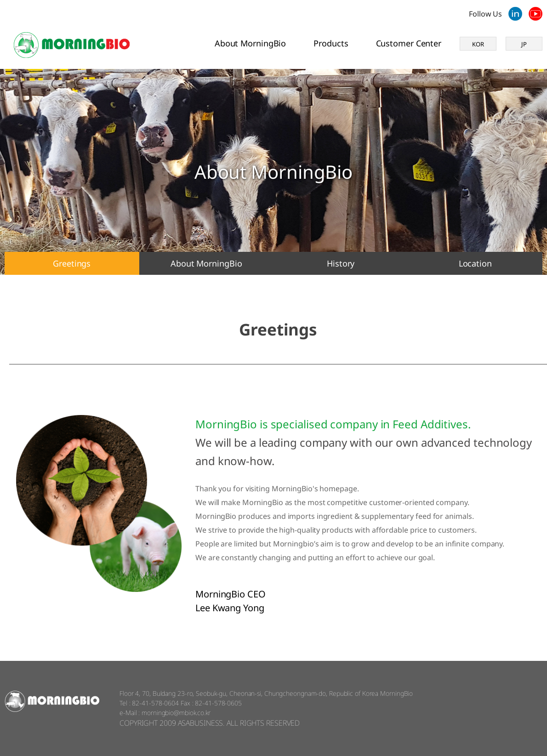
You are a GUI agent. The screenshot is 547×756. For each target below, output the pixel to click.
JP (524, 44)
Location (475, 263)
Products (331, 43)
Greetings (72, 263)
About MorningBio (250, 43)
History (341, 263)
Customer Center (409, 43)
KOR (478, 44)
